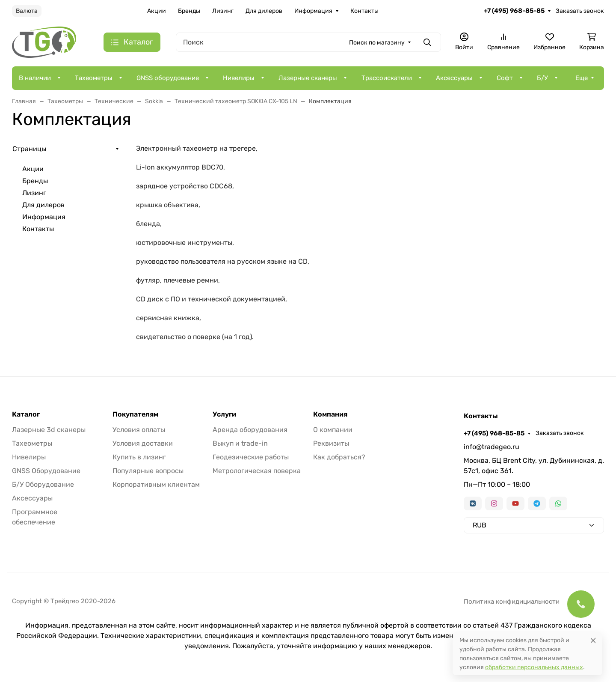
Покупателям (135, 414)
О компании (333, 430)
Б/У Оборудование (43, 484)
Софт (505, 78)
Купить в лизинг (139, 457)
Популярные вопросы (148, 471)
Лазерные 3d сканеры (49, 430)
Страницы (29, 149)
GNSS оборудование (168, 78)
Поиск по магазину (377, 43)
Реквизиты (331, 443)
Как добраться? (339, 457)
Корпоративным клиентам (156, 484)
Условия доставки (143, 443)
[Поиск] (308, 42)
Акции (157, 11)
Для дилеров (264, 11)
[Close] (593, 640)
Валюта (27, 11)
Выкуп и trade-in (240, 443)
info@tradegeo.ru (492, 447)
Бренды (189, 11)
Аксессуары (454, 78)
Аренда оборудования (250, 430)
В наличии (35, 78)
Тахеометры (94, 78)
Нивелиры (239, 78)
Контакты (364, 11)
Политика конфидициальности (512, 602)
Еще (582, 78)
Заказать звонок (580, 11)
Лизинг (223, 11)
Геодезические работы (251, 457)
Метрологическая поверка (257, 471)
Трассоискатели (387, 78)
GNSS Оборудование (46, 471)
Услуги (224, 414)
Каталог (26, 414)
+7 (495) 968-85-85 (514, 11)
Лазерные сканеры (308, 78)
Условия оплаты (139, 430)
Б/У (542, 78)
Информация (313, 11)
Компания (330, 414)
